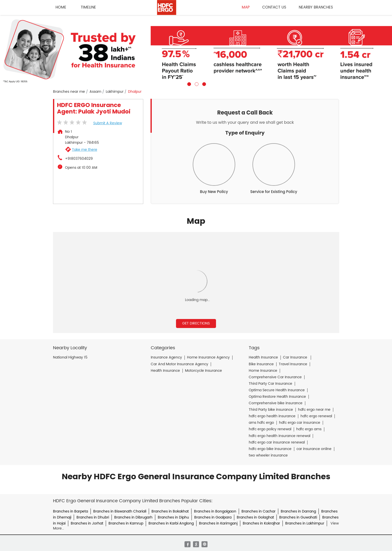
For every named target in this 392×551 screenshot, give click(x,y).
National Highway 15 (70, 357)
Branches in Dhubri (93, 517)
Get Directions (196, 323)
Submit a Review (108, 123)
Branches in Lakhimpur (305, 523)
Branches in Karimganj (218, 523)
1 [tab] (188, 83)
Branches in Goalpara (213, 517)
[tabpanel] (196, 50)
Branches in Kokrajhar (261, 523)
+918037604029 (79, 159)
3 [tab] (203, 83)
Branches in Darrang (298, 511)
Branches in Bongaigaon (215, 511)
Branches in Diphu (173, 517)
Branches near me (69, 92)
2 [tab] (196, 83)
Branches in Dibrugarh (133, 517)
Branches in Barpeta (70, 511)
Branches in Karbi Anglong (171, 523)
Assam (95, 92)
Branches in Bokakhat (170, 511)
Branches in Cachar (258, 511)
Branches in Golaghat (255, 517)
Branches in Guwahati (298, 517)
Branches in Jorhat (87, 523)
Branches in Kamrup (126, 523)
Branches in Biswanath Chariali (120, 511)
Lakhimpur (115, 92)
